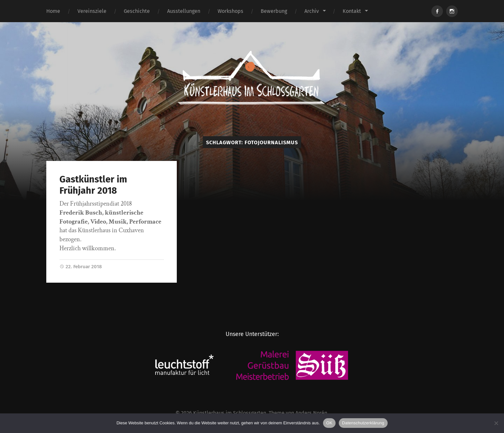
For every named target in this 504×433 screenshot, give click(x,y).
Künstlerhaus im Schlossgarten (230, 413)
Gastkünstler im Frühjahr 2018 (93, 185)
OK (329, 423)
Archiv (312, 11)
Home (53, 11)
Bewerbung (274, 11)
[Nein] (496, 423)
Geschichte (137, 11)
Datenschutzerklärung (363, 423)
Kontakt (352, 11)
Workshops (230, 11)
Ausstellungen (184, 11)
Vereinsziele (92, 11)
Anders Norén (311, 413)
